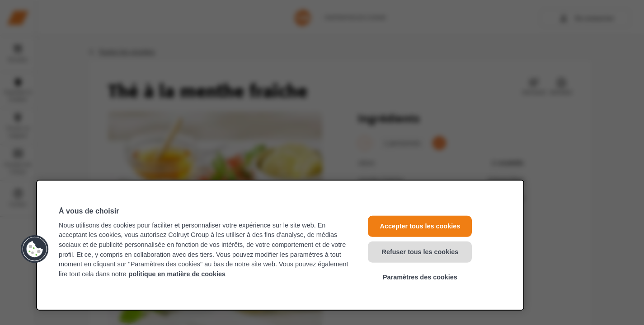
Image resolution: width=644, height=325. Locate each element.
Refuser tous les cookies (420, 251)
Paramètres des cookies (420, 277)
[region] (280, 245)
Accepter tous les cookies (420, 226)
